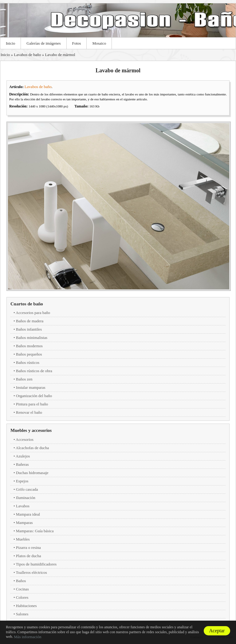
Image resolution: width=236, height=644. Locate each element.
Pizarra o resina (28, 547)
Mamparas (24, 523)
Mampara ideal (28, 514)
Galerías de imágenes (43, 43)
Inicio (10, 43)
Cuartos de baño (27, 304)
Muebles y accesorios (31, 430)
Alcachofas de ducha (32, 448)
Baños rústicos (28, 362)
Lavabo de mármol (60, 55)
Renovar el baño (29, 412)
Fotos (77, 43)
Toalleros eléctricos (31, 572)
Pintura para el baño (32, 404)
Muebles (23, 539)
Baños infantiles (29, 329)
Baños (21, 581)
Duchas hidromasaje (32, 473)
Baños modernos (29, 346)
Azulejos (23, 456)
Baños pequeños (29, 354)
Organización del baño (34, 396)
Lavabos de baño (27, 55)
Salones (22, 614)
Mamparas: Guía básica (35, 531)
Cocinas (22, 589)
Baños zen (24, 379)
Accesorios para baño (33, 313)
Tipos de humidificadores (36, 564)
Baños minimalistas (32, 338)
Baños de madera (30, 321)
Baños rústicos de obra (34, 371)
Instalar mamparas (31, 387)
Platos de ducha (29, 556)
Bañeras (22, 464)
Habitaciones (26, 606)
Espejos (22, 481)
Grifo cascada (27, 489)
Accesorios (25, 439)
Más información (28, 637)
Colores (22, 597)
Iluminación (26, 498)
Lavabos (23, 506)
